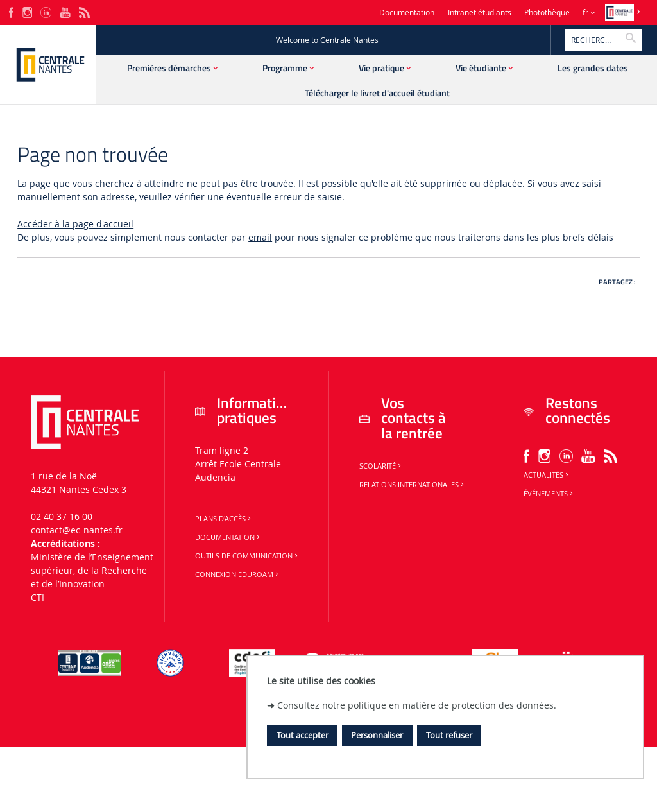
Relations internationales (413, 485)
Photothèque (547, 13)
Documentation (407, 13)
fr (585, 13)
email (260, 237)
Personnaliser (377, 735)
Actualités (547, 475)
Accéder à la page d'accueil (75, 224)
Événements (549, 494)
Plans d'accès (224, 519)
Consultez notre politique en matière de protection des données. (417, 705)
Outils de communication (247, 556)
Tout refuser (449, 735)
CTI (38, 597)
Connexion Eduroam (238, 574)
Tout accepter (303, 735)
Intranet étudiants (480, 13)
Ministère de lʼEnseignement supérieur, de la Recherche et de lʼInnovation (92, 570)
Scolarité (381, 466)
